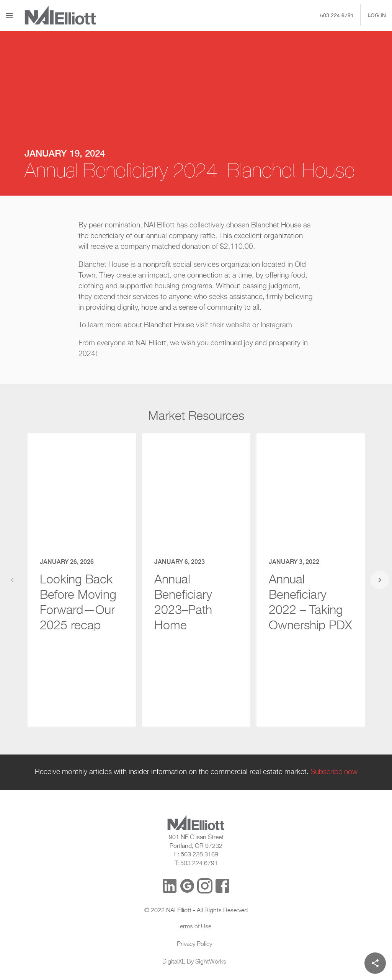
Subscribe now (334, 772)
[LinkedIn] (170, 886)
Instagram (276, 325)
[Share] (375, 963)
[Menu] (9, 15)
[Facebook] (222, 886)
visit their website (223, 325)
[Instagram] (205, 886)
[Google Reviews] (187, 886)
